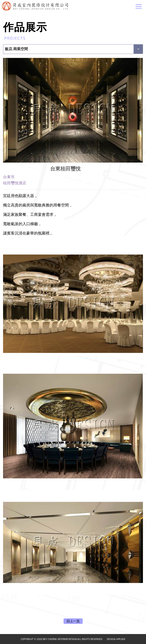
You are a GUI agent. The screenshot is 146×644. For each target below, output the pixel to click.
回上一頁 (73, 621)
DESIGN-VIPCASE (116, 639)
